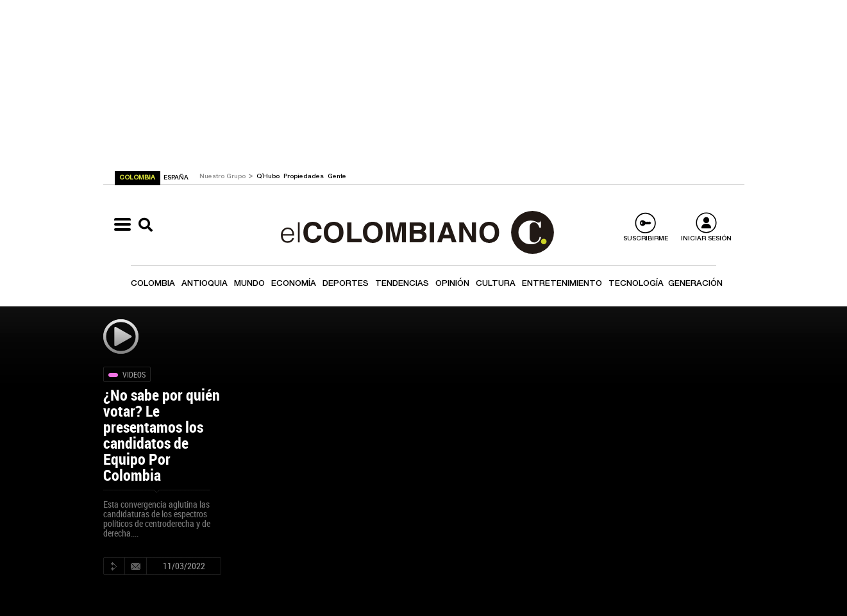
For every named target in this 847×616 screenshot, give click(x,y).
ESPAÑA (176, 178)
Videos (134, 374)
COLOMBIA (138, 178)
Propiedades (305, 177)
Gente (337, 177)
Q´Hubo (269, 177)
